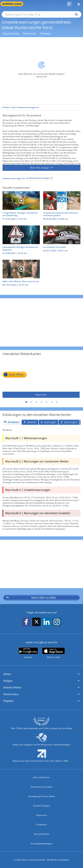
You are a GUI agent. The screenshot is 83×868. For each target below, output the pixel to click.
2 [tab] (31, 402)
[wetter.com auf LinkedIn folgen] (47, 622)
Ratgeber (9, 701)
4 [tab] (41, 402)
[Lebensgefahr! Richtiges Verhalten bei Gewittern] (20, 241)
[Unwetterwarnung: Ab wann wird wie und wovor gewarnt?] (61, 207)
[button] (41, 168)
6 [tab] (52, 402)
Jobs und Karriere (41, 777)
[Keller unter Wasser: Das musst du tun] (20, 274)
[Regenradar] (41, 378)
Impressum (42, 815)
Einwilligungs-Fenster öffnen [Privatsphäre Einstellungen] (42, 796)
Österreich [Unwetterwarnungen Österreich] (29, 34)
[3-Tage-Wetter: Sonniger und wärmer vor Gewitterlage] (20, 207)
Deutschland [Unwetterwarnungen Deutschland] (11, 34)
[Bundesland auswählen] (40, 178)
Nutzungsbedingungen (41, 843)
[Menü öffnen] (77, 4)
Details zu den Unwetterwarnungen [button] (20, 107)
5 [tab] (47, 402)
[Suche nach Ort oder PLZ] (41, 14)
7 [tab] (57, 402)
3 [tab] (36, 402)
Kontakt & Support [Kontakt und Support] (42, 806)
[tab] (12, 422)
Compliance (41, 824)
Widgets (8, 681)
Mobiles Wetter (12, 687)
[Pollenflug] (69, 4)
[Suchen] (76, 14)
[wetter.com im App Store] (53, 653)
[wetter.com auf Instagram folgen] (57, 622)
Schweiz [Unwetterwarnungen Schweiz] (45, 34)
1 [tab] (26, 402)
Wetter (7, 674)
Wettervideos (11, 694)
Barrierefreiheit (42, 834)
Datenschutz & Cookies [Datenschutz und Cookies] (42, 787)
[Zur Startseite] (14, 4)
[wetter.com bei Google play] (28, 653)
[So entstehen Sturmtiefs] (61, 240)
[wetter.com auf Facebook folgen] (26, 622)
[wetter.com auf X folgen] (36, 623)
